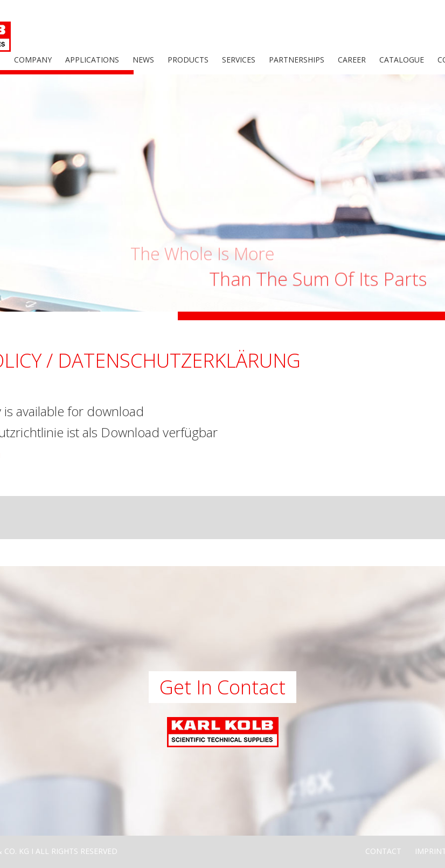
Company (33, 60)
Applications (92, 60)
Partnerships (297, 60)
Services (239, 60)
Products (188, 60)
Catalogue (402, 60)
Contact (383, 851)
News (143, 60)
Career (352, 60)
